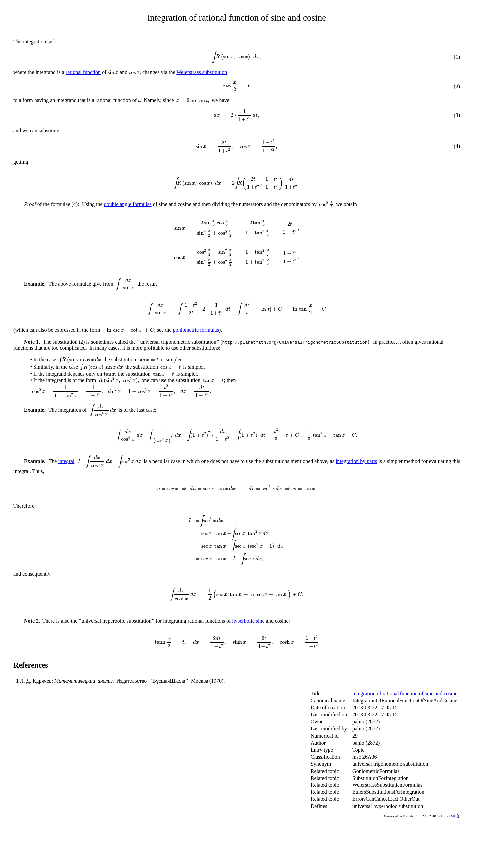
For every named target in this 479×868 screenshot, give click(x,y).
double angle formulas (128, 204)
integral (66, 461)
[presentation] (236, 57)
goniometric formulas (196, 330)
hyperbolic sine (248, 621)
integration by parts (356, 461)
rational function (83, 72)
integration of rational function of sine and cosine (405, 694)
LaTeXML (451, 816)
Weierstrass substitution (202, 72)
